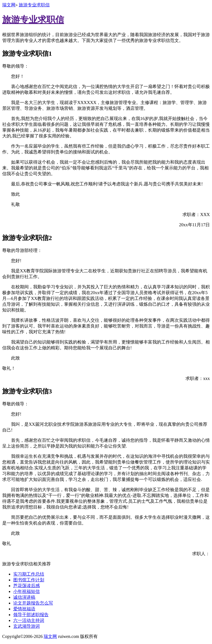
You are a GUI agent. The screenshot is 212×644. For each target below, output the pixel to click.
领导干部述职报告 (31, 615)
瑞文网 (9, 5)
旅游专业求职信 (34, 5)
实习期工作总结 (29, 574)
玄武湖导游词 (26, 626)
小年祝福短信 (26, 591)
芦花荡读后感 (26, 586)
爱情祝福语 (24, 609)
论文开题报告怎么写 (33, 603)
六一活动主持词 (29, 620)
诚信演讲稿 (24, 597)
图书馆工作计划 (29, 580)
